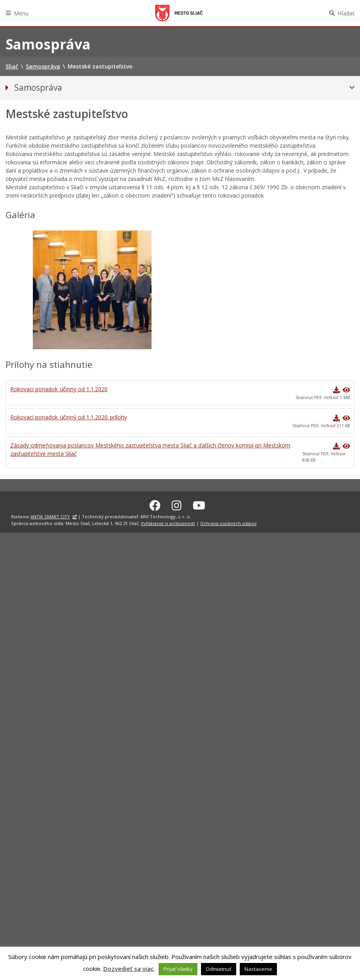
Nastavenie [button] (258, 969)
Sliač (179, 13)
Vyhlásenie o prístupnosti (168, 522)
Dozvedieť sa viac (129, 969)
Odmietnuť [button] (219, 969)
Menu (21, 13)
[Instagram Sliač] (177, 504)
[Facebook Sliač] (155, 504)
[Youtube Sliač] (199, 504)
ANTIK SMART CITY (50, 515)
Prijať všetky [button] (178, 969)
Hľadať (346, 13)
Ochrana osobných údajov (228, 522)
